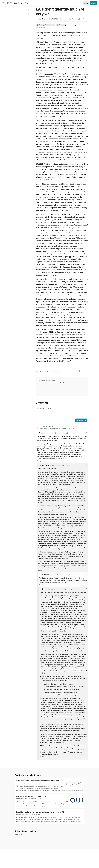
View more (18, 835)
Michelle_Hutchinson (23, 814)
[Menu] (3, 3)
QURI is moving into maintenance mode (31, 796)
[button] (49, 371)
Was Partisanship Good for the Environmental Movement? (38, 781)
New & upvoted (48, 427)
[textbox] (62, 412)
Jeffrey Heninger (21, 783)
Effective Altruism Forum (19, 3)
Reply (39, 461)
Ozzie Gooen (20, 799)
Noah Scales (43, 19)
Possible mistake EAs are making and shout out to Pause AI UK (40, 812)
